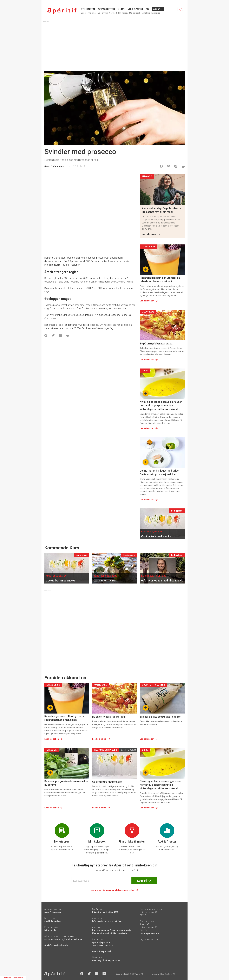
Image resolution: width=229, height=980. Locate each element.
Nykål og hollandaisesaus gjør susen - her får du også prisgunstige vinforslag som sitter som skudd (162, 405)
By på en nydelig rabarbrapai (156, 344)
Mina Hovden (51, 930)
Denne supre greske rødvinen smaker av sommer (66, 783)
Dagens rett (86, 13)
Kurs (121, 9)
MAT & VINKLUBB (138, 9)
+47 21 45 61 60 (107, 945)
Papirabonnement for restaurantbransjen (112, 930)
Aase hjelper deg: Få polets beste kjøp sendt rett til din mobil (161, 210)
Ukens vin (96, 13)
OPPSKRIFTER (106, 9)
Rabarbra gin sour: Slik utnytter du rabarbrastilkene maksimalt (160, 280)
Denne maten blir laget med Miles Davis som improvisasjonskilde (159, 472)
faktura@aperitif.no (149, 933)
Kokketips (156, 13)
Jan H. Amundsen (53, 921)
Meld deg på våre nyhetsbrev (106, 960)
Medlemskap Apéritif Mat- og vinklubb (111, 933)
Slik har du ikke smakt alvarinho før (160, 717)
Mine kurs (146, 13)
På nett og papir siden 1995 (105, 912)
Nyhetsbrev (123, 13)
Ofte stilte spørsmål (102, 951)
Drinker (105, 13)
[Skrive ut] (183, 166)
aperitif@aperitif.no (102, 942)
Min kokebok (135, 13)
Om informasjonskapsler (57, 945)
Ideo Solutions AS (168, 974)
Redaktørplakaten (73, 939)
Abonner (158, 9)
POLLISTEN (88, 9)
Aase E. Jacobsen (54, 166)
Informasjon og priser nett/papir (108, 921)
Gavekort (113, 13)
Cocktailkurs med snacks (107, 782)
